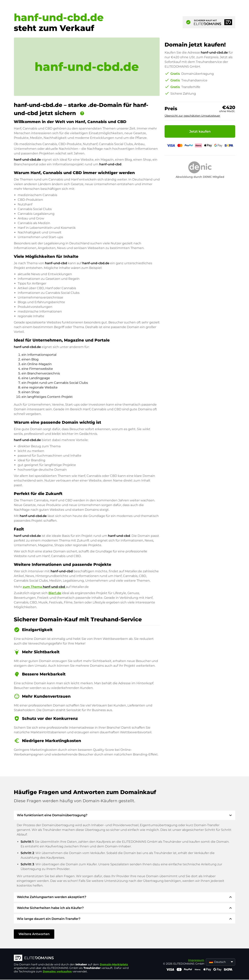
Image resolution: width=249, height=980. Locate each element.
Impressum (196, 960)
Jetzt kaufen (200, 131)
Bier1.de (55, 593)
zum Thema (44, 587)
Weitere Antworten (34, 934)
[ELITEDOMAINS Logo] (72, 958)
